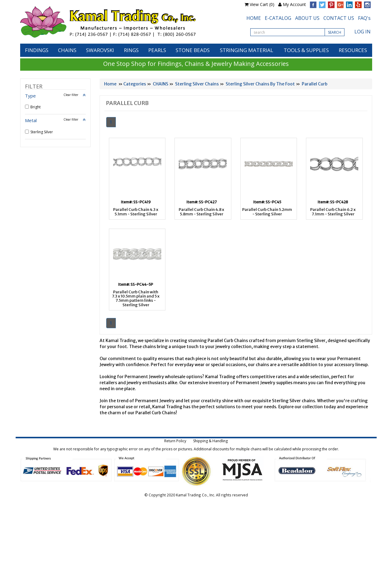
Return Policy (175, 441)
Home (110, 84)
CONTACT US (339, 18)
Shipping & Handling (210, 441)
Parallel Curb (315, 84)
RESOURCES (353, 50)
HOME (254, 18)
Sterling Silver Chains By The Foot (260, 84)
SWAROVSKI (100, 50)
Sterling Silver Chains (197, 84)
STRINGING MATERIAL (247, 50)
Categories (135, 84)
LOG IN (363, 32)
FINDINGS (37, 50)
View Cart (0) (262, 4)
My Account (294, 4)
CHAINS (67, 50)
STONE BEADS (193, 50)
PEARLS (157, 50)
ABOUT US (307, 18)
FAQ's (364, 18)
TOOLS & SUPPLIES (306, 50)
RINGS (131, 50)
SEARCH (335, 32)
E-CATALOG (278, 18)
